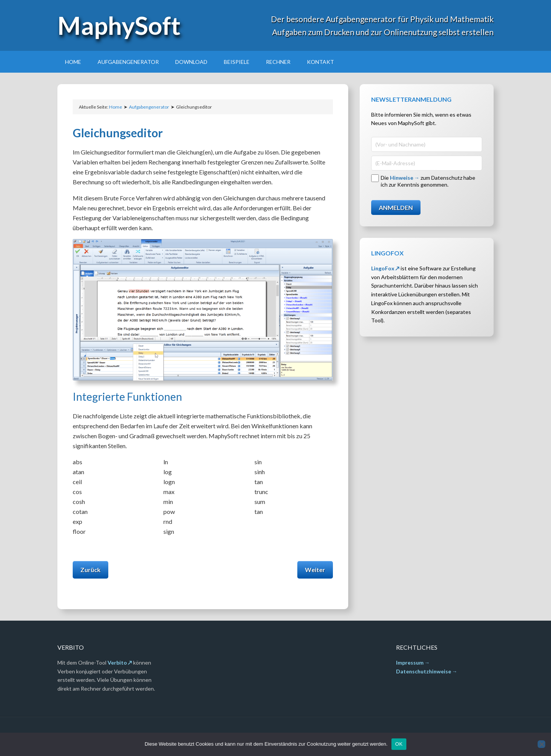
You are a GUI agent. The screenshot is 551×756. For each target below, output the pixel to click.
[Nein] (541, 744)
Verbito (117, 663)
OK (399, 744)
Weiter (315, 570)
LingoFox (383, 268)
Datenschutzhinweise (424, 671)
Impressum (410, 663)
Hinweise (402, 178)
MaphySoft (119, 25)
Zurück (90, 570)
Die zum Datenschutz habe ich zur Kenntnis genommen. (428, 181)
